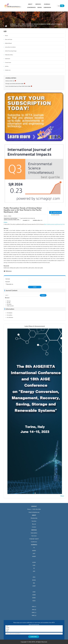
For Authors (10, 315)
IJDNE (34, 595)
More (62, 496)
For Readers (10, 313)
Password (8, 282)
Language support (34, 539)
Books (40, 7)
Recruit (34, 524)
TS (34, 548)
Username (8, 279)
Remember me (10, 284)
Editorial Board (8, 43)
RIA (34, 583)
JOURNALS (34, 545)
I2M (34, 571)
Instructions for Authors (10, 47)
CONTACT (34, 506)
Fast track (34, 536)
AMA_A (34, 607)
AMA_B (34, 610)
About (30, 4)
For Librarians (10, 317)
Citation (6, 222)
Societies (34, 521)
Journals (47, 4)
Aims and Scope (9, 39)
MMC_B (34, 615)
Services (38, 4)
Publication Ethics (9, 55)
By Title (9, 303)
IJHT (34, 553)
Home (6, 26)
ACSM (34, 562)
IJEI (19, 24)
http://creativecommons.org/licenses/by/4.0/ (54, 224)
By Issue (9, 301)
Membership (34, 518)
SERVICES (34, 530)
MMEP (34, 556)
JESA (34, 577)
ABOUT (34, 515)
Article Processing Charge (11, 51)
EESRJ (34, 598)
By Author (9, 304)
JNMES (34, 551)
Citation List (8, 70)
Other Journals (10, 306)
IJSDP (34, 586)
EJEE (34, 565)
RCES (34, 601)
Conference (34, 542)
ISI (34, 568)
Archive (7, 66)
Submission (47, 7)
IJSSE (34, 592)
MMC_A (34, 612)
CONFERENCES (31, 7)
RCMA (34, 580)
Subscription (34, 533)
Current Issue (8, 62)
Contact (34, 527)
